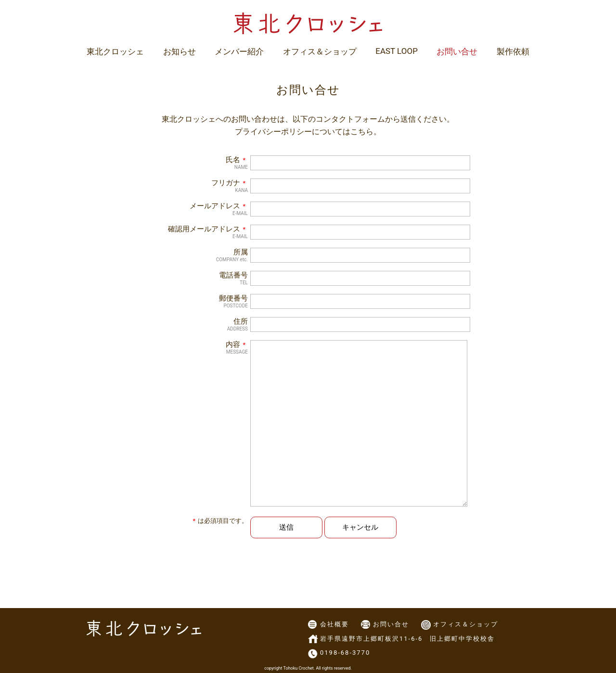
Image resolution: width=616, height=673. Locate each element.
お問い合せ (457, 51)
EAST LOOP (397, 51)
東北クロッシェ (115, 51)
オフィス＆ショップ (320, 51)
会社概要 (334, 624)
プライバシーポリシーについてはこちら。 (308, 132)
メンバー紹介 (239, 51)
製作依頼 (513, 51)
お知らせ (180, 51)
